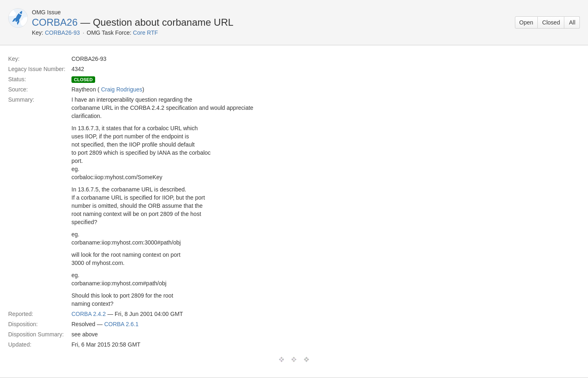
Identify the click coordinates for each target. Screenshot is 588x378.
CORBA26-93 (62, 33)
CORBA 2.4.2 (89, 314)
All (572, 22)
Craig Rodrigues (121, 89)
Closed (551, 22)
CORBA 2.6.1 (121, 324)
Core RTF (146, 33)
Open (526, 22)
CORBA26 (55, 22)
